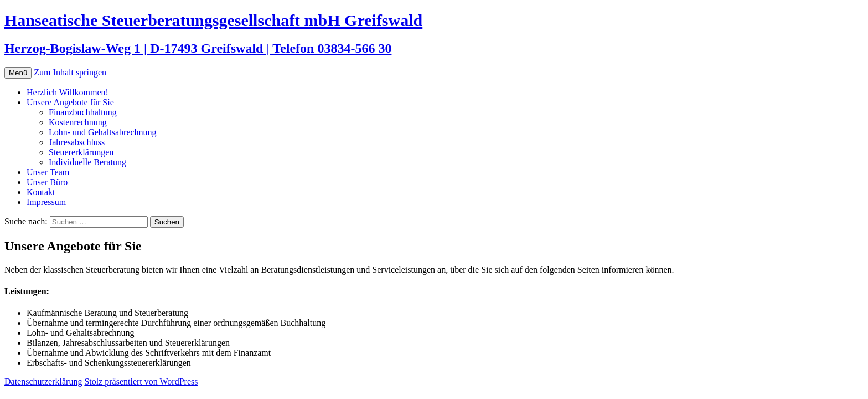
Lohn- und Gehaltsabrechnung (103, 132)
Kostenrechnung (78, 122)
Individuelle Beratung (87, 162)
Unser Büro (47, 182)
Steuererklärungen (81, 152)
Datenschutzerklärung (43, 382)
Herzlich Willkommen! (68, 92)
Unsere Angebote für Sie (70, 102)
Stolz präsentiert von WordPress (141, 382)
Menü (18, 73)
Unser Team (48, 172)
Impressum (46, 202)
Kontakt (41, 192)
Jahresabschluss (77, 142)
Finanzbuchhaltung (83, 112)
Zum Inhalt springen (70, 72)
